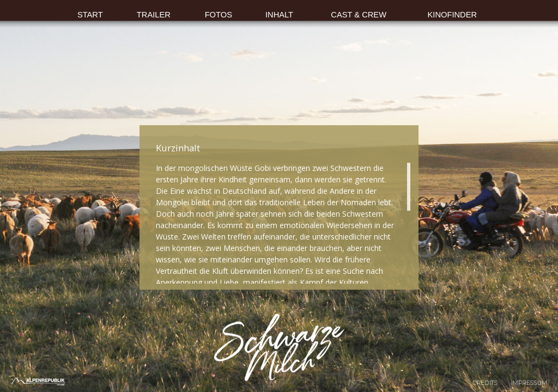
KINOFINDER (453, 15)
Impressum (529, 383)
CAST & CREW (359, 15)
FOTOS (219, 15)
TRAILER (154, 15)
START (90, 15)
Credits (485, 383)
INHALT (279, 15)
